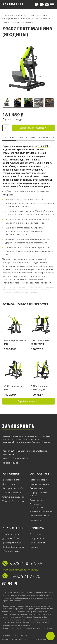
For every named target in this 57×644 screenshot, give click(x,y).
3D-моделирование (12, 551)
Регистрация (36, 534)
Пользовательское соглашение (15, 635)
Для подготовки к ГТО (40, 516)
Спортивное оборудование (37, 506)
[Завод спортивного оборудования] (13, 5)
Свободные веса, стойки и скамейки (21, 19)
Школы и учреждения (12, 493)
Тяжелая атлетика (38, 488)
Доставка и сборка (11, 538)
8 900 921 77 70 (25, 576)
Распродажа (35, 520)
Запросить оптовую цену (33, 128)
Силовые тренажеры (37, 15)
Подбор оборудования (13, 547)
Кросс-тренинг (36, 500)
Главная (7, 15)
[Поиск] (37, 5)
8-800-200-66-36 (26, 563)
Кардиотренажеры (38, 480)
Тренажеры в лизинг (12, 543)
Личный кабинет (37, 543)
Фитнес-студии (9, 484)
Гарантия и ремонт (11, 534)
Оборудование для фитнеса (39, 494)
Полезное (34, 547)
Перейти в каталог (28, 401)
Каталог (19, 15)
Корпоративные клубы (13, 488)
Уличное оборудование (13, 501)
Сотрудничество (37, 538)
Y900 (46, 19)
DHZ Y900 (43, 146)
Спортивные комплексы (14, 497)
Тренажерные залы (11, 480)
